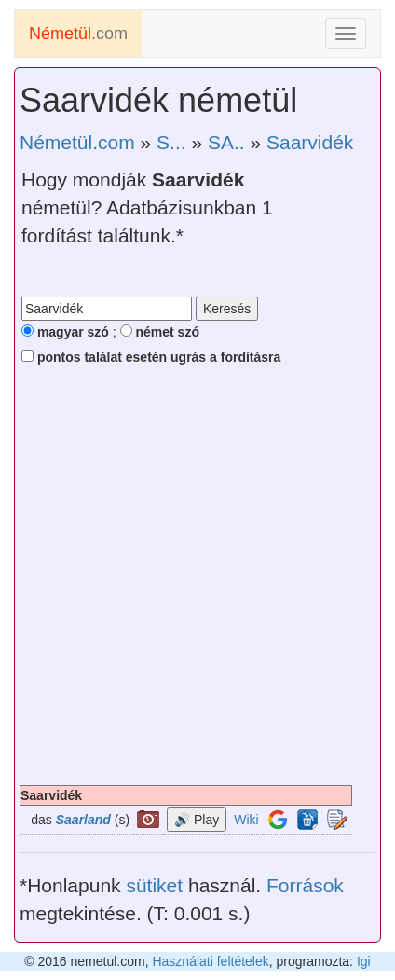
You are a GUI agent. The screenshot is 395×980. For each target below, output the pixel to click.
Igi (364, 961)
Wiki (246, 820)
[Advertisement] (197, 578)
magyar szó (65, 332)
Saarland (83, 820)
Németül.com (77, 142)
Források (305, 885)
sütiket (154, 885)
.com (78, 34)
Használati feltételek (210, 961)
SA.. (226, 142)
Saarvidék (310, 142)
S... (171, 142)
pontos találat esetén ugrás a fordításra (151, 357)
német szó (160, 332)
